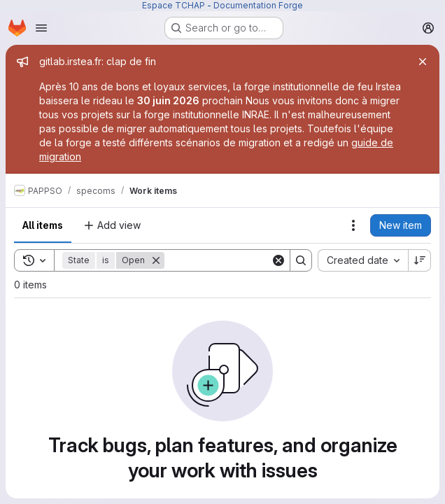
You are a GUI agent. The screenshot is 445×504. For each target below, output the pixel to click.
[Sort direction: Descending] (420, 260)
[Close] (423, 62)
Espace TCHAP (174, 5)
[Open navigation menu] (41, 28)
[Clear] (278, 260)
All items (43, 225)
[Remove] (156, 260)
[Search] (251, 260)
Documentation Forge (258, 5)
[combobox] (363, 260)
